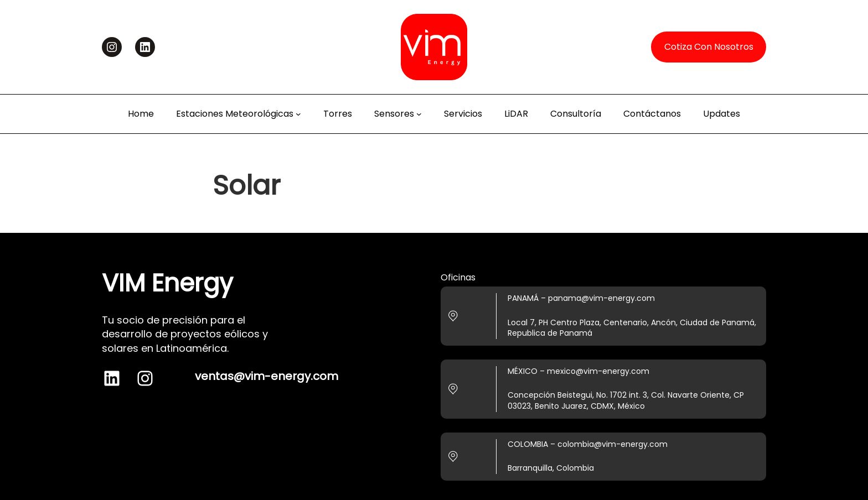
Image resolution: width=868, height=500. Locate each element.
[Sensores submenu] (419, 114)
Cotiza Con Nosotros (709, 47)
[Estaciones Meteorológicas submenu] (298, 114)
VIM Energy (167, 283)
